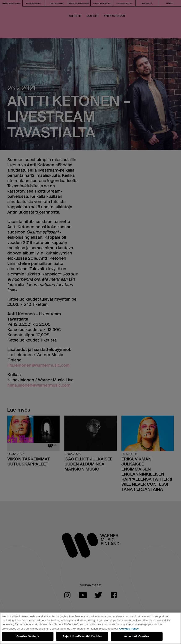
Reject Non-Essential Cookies (82, 636)
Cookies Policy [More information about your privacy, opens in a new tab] (129, 629)
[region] (90, 628)
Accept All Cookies (137, 636)
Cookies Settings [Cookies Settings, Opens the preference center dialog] (28, 636)
